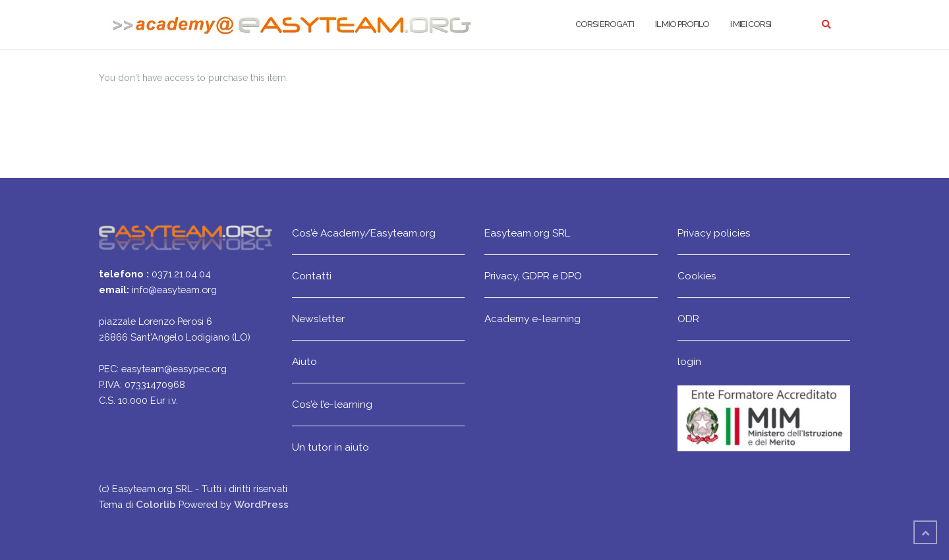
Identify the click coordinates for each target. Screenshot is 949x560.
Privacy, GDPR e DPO (533, 276)
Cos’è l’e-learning (332, 404)
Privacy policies (714, 233)
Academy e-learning (532, 319)
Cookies (697, 276)
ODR (688, 319)
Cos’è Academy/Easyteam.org (364, 233)
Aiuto (304, 361)
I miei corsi (751, 24)
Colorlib (156, 504)
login (689, 361)
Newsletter (318, 319)
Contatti (312, 276)
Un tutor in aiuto (331, 447)
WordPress (261, 504)
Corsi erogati (605, 24)
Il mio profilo (682, 24)
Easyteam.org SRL (527, 233)
